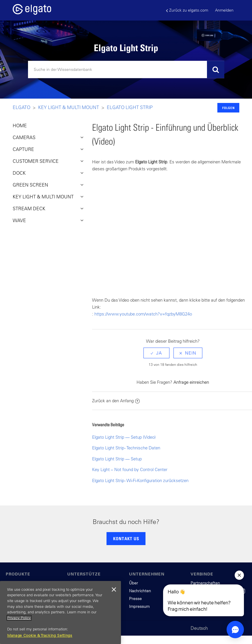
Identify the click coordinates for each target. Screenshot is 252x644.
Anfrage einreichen (191, 382)
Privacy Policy (19, 618)
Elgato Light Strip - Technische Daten (126, 448)
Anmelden (224, 10)
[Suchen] (126, 70)
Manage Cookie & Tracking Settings (40, 635)
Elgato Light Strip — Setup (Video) (124, 437)
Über (134, 583)
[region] (60, 612)
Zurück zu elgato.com (187, 10)
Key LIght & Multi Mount (69, 107)
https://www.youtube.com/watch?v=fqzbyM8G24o (143, 314)
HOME (20, 126)
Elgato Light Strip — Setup (117, 459)
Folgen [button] (228, 108)
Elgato (22, 107)
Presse (135, 599)
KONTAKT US (126, 538)
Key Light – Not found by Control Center (130, 469)
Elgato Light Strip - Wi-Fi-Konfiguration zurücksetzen (140, 480)
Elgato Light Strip (130, 107)
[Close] (114, 590)
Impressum (139, 606)
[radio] (156, 353)
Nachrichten (140, 591)
